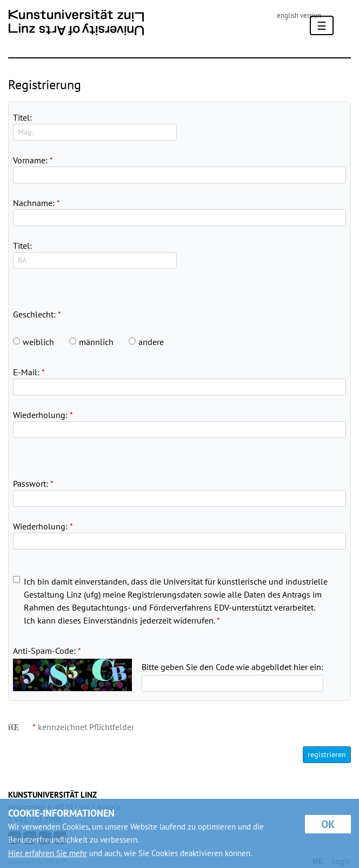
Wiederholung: (40, 415)
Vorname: (30, 160)
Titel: (22, 117)
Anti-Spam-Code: (44, 651)
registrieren (327, 754)
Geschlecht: (34, 314)
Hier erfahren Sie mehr (48, 853)
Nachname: (34, 203)
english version (299, 15)
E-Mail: (26, 372)
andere (151, 342)
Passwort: (31, 483)
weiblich (38, 342)
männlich (96, 342)
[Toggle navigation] (322, 25)
